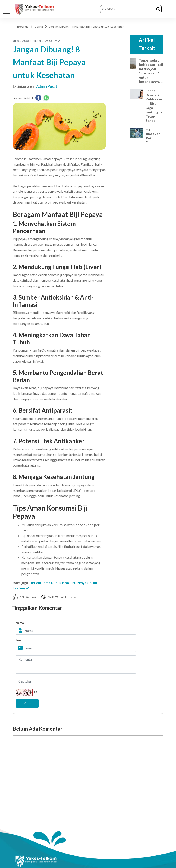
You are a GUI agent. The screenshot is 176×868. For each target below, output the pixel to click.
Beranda (23, 27)
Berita (39, 27)
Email (19, 640)
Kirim (28, 704)
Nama (20, 623)
